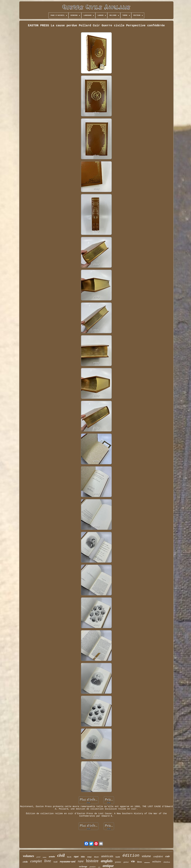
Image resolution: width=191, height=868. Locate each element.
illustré (96, 857)
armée (52, 856)
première (93, 867)
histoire (92, 861)
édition (131, 856)
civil (61, 855)
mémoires (147, 862)
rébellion (167, 862)
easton (45, 857)
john (99, 867)
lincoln (69, 857)
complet (36, 861)
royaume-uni (68, 861)
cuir (168, 856)
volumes (29, 856)
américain (107, 856)
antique (108, 866)
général (126, 862)
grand (38, 857)
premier (118, 862)
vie (133, 861)
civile (25, 862)
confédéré (158, 856)
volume (146, 856)
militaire (157, 862)
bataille (118, 857)
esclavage (83, 866)
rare (81, 861)
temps (90, 857)
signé (76, 857)
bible (83, 857)
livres (140, 862)
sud (55, 862)
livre (48, 861)
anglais (107, 861)
